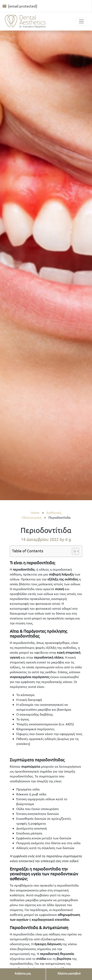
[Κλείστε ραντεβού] (69, 973)
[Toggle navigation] (81, 21)
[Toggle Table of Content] (73, 551)
